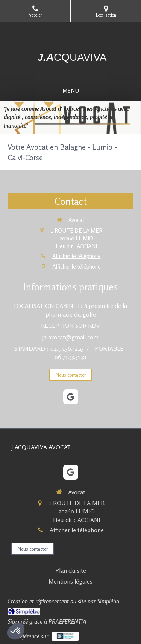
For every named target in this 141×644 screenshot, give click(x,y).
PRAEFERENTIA (67, 621)
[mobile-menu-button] (71, 91)
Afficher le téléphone (77, 256)
